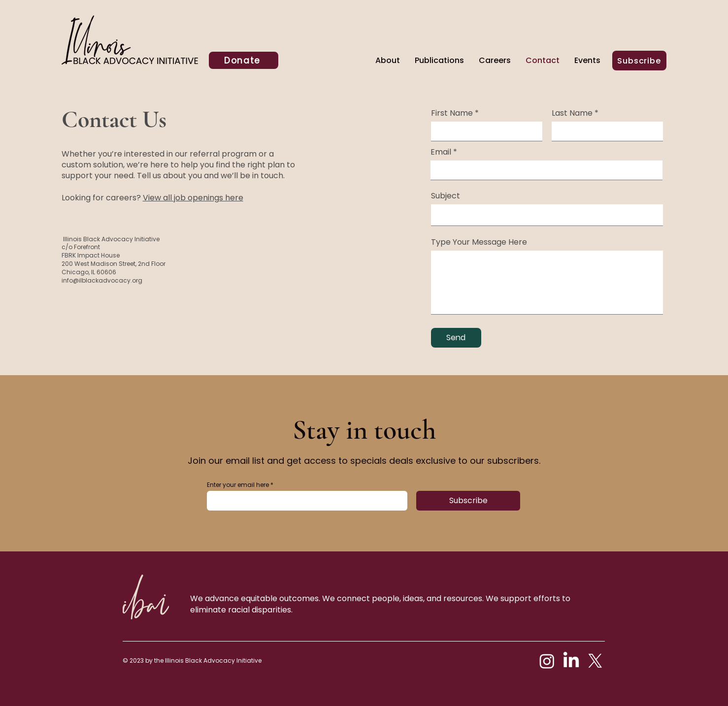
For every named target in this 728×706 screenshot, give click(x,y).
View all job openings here (193, 198)
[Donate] (244, 60)
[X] (595, 661)
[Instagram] (547, 661)
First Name (452, 113)
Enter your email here (238, 485)
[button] (439, 61)
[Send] (456, 338)
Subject (446, 196)
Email (441, 152)
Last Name (572, 113)
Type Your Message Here (479, 242)
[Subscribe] (639, 61)
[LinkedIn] (571, 661)
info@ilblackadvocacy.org (102, 280)
